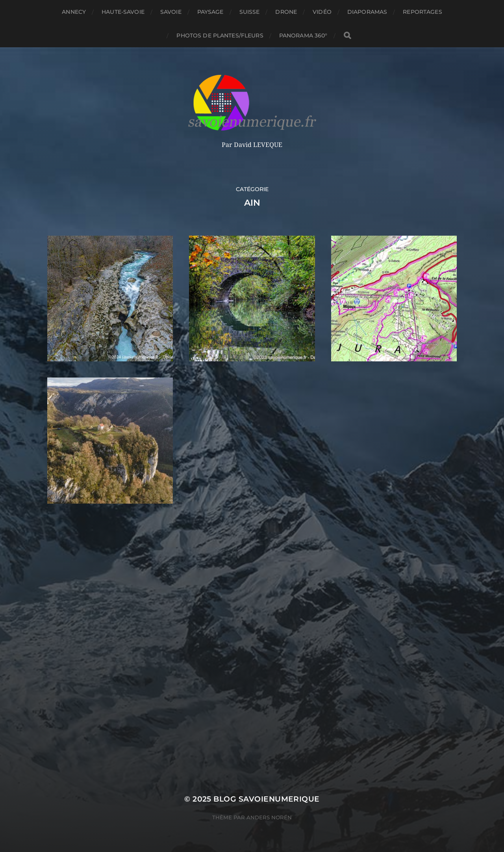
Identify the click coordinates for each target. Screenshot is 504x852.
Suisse (250, 12)
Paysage (210, 12)
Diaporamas (367, 12)
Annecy (74, 12)
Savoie (171, 12)
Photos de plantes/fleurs (220, 35)
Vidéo (322, 12)
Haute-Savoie (123, 12)
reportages (422, 12)
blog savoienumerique (266, 799)
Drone (286, 12)
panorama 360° (303, 35)
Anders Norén (269, 817)
